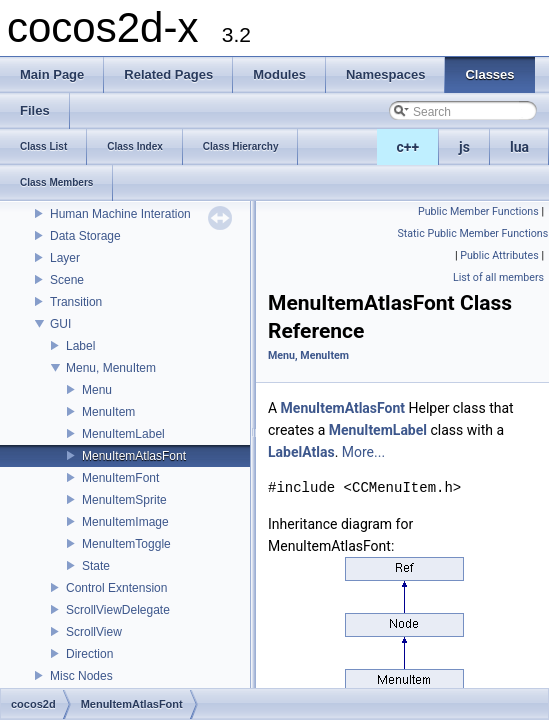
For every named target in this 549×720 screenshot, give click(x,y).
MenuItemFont (120, 478)
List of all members (498, 277)
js (464, 147)
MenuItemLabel (123, 434)
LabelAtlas (301, 452)
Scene (67, 280)
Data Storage (85, 236)
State (96, 566)
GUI (60, 324)
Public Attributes (499, 255)
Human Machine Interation (120, 214)
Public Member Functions (478, 211)
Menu (97, 390)
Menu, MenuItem (111, 368)
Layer (65, 258)
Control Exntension (116, 588)
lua (519, 147)
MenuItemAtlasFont (134, 456)
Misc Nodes (81, 676)
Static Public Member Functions (473, 233)
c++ (408, 147)
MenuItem (108, 412)
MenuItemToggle (126, 544)
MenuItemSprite (124, 500)
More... (363, 452)
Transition (76, 302)
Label (80, 346)
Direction (89, 654)
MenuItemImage (125, 522)
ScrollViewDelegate (118, 610)
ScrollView (94, 632)
